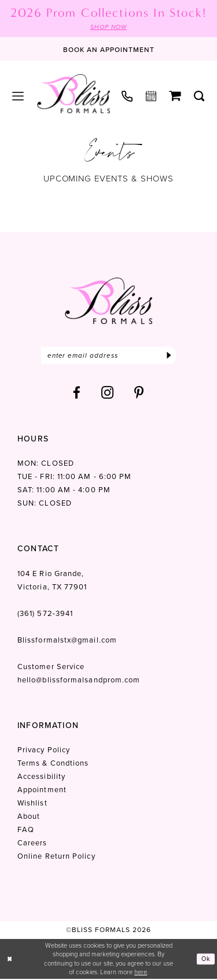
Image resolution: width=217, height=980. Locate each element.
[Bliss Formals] (73, 94)
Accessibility (41, 777)
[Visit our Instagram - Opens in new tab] (108, 394)
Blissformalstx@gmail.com (67, 641)
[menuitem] (18, 96)
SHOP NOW (108, 27)
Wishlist (32, 804)
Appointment (42, 791)
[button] (18, 96)
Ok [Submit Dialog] (206, 960)
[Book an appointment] (109, 49)
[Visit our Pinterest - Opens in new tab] (139, 394)
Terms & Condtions (53, 764)
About (29, 817)
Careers (32, 844)
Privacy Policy (44, 751)
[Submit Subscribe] (169, 356)
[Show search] (199, 96)
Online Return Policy (56, 857)
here (141, 973)
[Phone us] (127, 96)
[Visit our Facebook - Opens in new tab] (77, 394)
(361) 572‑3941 (45, 615)
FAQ (26, 831)
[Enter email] (108, 356)
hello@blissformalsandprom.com (79, 681)
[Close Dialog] (10, 960)
